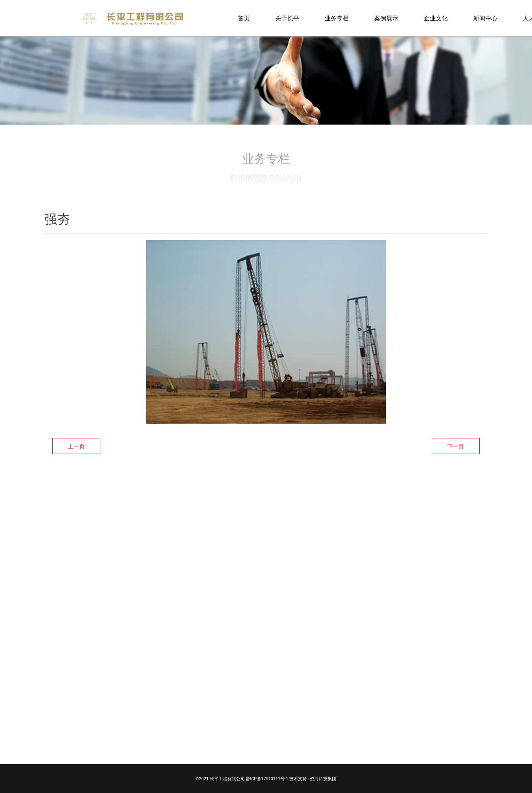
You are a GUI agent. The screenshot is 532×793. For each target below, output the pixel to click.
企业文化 (436, 18)
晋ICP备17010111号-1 (267, 779)
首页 (244, 18)
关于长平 (287, 18)
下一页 (456, 446)
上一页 (76, 446)
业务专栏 (337, 18)
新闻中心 (485, 18)
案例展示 (386, 18)
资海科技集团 (323, 779)
